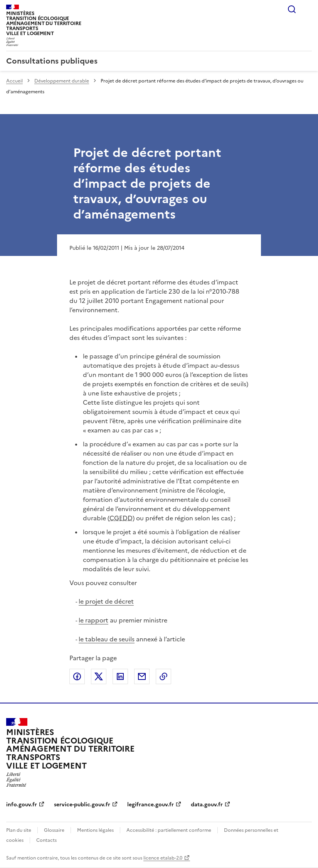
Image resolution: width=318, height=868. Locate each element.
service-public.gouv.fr (82, 805)
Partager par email (142, 676)
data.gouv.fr (207, 805)
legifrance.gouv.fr (151, 805)
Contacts (46, 840)
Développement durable (62, 81)
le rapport (93, 620)
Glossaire (54, 830)
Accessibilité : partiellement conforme (169, 830)
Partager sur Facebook (77, 676)
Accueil (14, 81)
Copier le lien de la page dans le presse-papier (163, 676)
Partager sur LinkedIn (120, 676)
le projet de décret (106, 601)
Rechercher (292, 9)
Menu (307, 9)
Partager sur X (99, 676)
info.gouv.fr (22, 805)
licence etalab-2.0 (163, 858)
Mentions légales (95, 830)
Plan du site (19, 830)
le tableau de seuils (107, 639)
